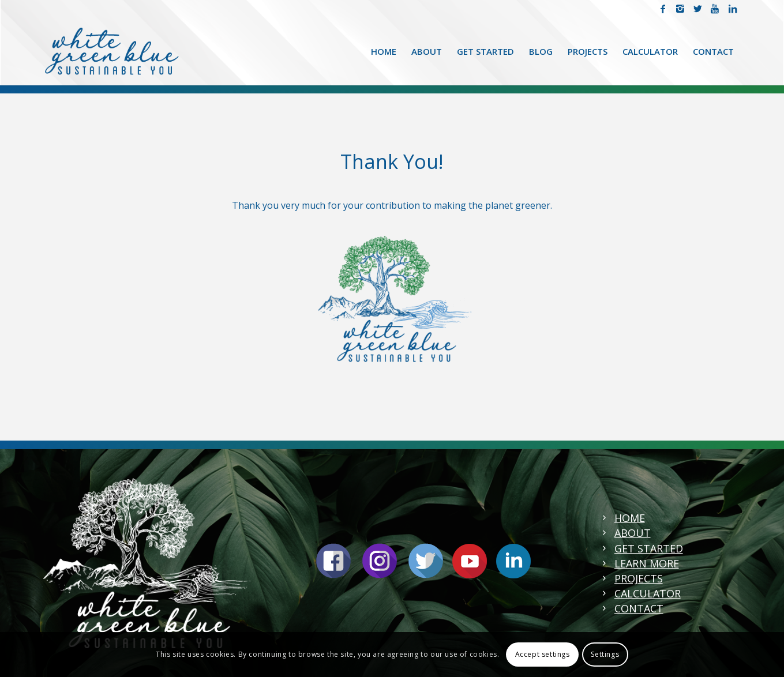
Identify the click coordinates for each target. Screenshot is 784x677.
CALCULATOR (648, 593)
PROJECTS (639, 578)
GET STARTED (649, 548)
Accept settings (543, 654)
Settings (605, 654)
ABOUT (633, 533)
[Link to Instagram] (680, 9)
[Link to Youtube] (715, 9)
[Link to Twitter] (698, 9)
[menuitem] (384, 51)
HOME (630, 518)
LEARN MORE (647, 563)
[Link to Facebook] (663, 9)
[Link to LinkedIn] (733, 9)
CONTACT (639, 608)
